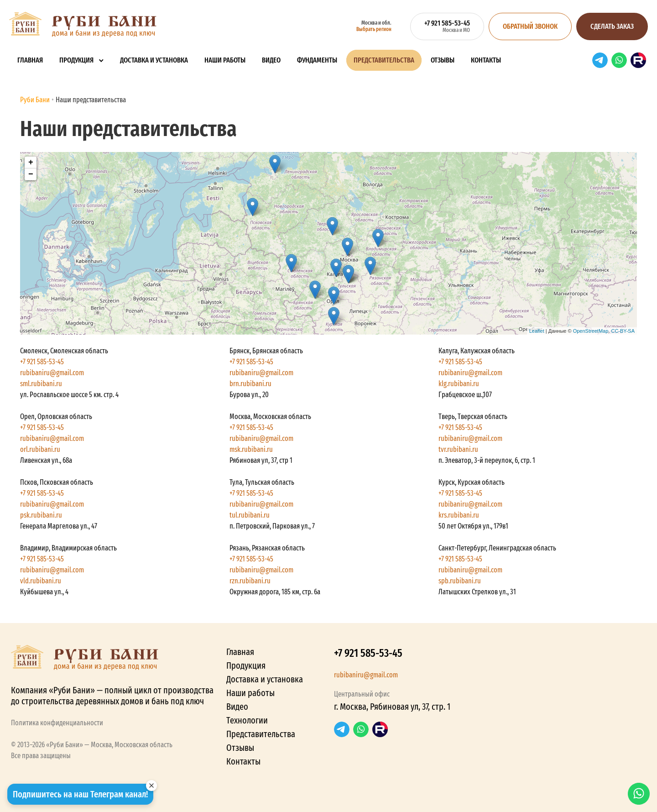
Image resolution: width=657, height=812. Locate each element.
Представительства (384, 60)
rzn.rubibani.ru (250, 581)
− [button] (31, 174)
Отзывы (443, 60)
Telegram (600, 60)
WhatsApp (619, 60)
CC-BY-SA (623, 331)
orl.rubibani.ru (40, 449)
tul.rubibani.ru (250, 515)
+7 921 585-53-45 (42, 362)
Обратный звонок (530, 26)
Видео (271, 60)
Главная (30, 60)
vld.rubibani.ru (41, 581)
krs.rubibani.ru (459, 515)
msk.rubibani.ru (251, 449)
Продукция (76, 60)
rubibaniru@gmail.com (52, 373)
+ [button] (31, 162)
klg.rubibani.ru (459, 384)
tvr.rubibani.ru (458, 449)
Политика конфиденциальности (57, 723)
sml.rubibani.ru (41, 384)
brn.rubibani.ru (250, 384)
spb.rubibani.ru (460, 581)
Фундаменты (317, 60)
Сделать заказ (612, 26)
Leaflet (537, 331)
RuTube (638, 60)
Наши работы (225, 60)
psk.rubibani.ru (41, 515)
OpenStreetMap (591, 331)
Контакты (486, 60)
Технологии (247, 720)
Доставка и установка (154, 60)
